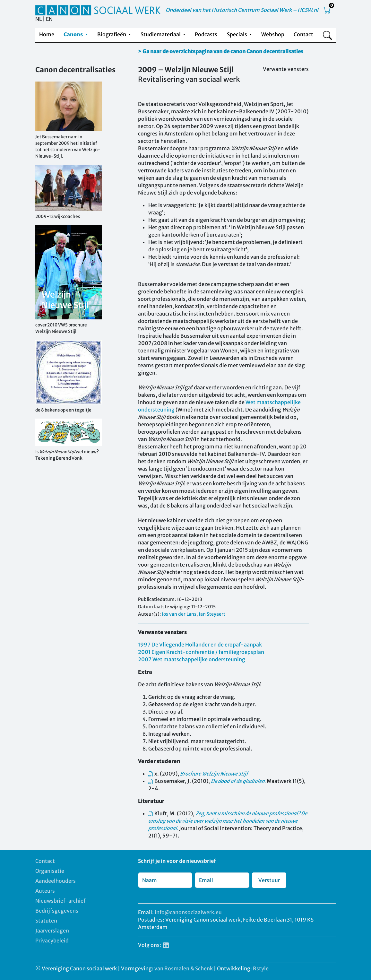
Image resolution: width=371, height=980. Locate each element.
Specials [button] (237, 34)
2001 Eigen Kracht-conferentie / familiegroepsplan (201, 652)
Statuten (46, 921)
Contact (303, 34)
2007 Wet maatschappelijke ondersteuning (192, 659)
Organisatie (50, 871)
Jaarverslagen (52, 931)
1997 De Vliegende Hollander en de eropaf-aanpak (200, 645)
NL (39, 19)
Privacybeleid (52, 941)
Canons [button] (74, 34)
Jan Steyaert (212, 614)
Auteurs (45, 891)
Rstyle (261, 968)
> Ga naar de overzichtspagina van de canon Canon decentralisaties (221, 51)
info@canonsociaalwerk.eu (188, 912)
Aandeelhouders (56, 881)
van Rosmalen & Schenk (184, 968)
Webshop (273, 34)
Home (47, 34)
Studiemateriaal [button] (161, 34)
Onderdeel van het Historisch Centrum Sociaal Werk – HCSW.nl (242, 10)
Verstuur (269, 880)
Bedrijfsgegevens (57, 911)
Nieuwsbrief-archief (60, 901)
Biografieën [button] (112, 34)
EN (49, 19)
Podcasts (206, 34)
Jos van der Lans (179, 614)
